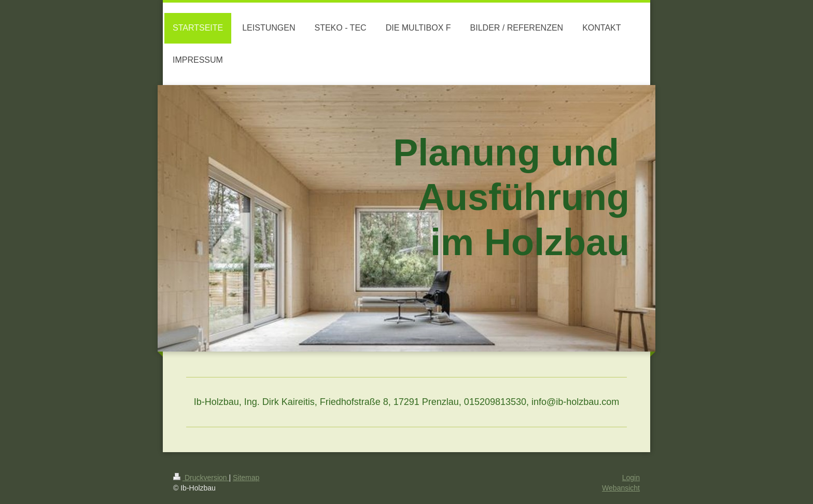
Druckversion (201, 478)
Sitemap (246, 478)
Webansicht (621, 488)
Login (631, 478)
